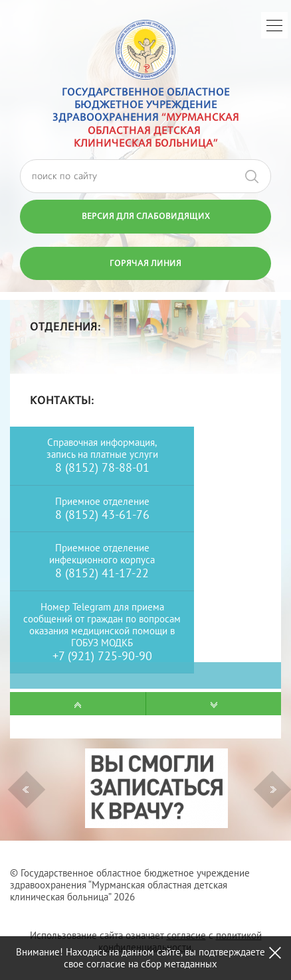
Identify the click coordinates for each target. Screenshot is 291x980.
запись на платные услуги (102, 454)
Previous (26, 790)
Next (273, 790)
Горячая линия (145, 263)
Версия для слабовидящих (146, 216)
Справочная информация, (102, 442)
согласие (186, 935)
